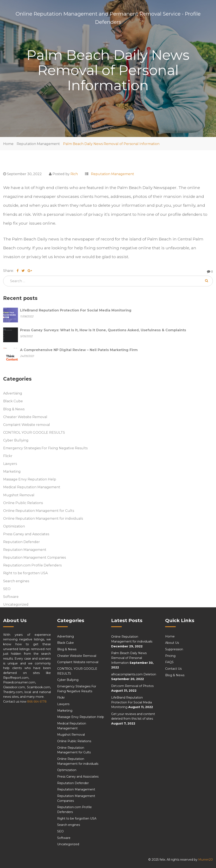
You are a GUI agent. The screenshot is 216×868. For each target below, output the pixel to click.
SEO (7, 589)
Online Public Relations (23, 503)
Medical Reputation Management (32, 487)
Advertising (13, 393)
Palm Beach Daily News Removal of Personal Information (111, 144)
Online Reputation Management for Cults (39, 511)
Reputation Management (38, 144)
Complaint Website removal (27, 425)
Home (8, 144)
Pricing (170, 656)
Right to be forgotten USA (25, 573)
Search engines (16, 581)
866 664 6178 (37, 702)
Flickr (8, 456)
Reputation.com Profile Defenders (32, 565)
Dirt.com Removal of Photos (132, 686)
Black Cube (13, 401)
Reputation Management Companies (34, 557)
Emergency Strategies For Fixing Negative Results (45, 448)
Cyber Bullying (16, 440)
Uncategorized (16, 604)
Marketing (12, 472)
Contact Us (173, 669)
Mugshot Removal (19, 495)
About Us (172, 643)
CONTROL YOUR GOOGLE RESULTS (34, 433)
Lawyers (10, 464)
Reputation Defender (22, 542)
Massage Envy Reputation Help (30, 479)
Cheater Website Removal (25, 417)
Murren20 (206, 860)
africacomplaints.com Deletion (134, 674)
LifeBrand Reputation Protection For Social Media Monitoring (132, 702)
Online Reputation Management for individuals (43, 519)
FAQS (169, 662)
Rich (74, 174)
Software (11, 597)
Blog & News (14, 409)
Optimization (14, 526)
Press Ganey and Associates (26, 534)
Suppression (174, 649)
